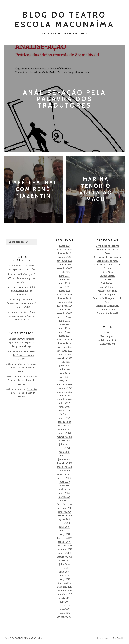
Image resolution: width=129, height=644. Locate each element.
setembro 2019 (64, 516)
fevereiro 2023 (64, 384)
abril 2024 (64, 332)
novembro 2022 (64, 392)
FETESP (107, 280)
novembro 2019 (64, 508)
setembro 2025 (64, 268)
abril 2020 (64, 493)
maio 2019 (64, 527)
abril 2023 (64, 377)
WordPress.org (107, 344)
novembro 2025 (64, 261)
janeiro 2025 (64, 298)
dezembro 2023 (64, 347)
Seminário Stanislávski (107, 306)
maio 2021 (64, 452)
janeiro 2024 (64, 343)
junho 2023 (64, 370)
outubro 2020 (64, 471)
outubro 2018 (64, 553)
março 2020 (64, 497)
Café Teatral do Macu (107, 261)
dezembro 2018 (64, 546)
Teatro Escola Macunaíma (28, 146)
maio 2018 (64, 572)
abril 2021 (64, 456)
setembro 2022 (64, 399)
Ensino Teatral (107, 276)
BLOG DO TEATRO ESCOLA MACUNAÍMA (26, 638)
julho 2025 (64, 276)
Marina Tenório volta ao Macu (96, 189)
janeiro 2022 (64, 422)
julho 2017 (64, 602)
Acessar (107, 333)
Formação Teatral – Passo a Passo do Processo (22, 368)
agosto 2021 (64, 441)
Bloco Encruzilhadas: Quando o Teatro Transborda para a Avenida (21, 278)
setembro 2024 (64, 313)
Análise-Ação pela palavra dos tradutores (65, 99)
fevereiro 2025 (64, 295)
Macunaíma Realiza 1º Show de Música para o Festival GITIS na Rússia (21, 316)
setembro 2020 (64, 474)
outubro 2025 (64, 265)
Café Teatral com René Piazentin (33, 189)
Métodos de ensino (107, 291)
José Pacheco (107, 283)
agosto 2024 (64, 317)
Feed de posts (107, 336)
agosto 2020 (64, 478)
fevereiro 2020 (64, 501)
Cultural (107, 268)
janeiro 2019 (64, 542)
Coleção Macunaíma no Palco (107, 265)
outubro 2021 (64, 433)
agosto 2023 (64, 362)
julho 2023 (64, 366)
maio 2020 (64, 489)
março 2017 (64, 613)
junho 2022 (64, 407)
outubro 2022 (64, 396)
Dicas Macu (107, 272)
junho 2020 (64, 486)
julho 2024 (64, 321)
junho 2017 (64, 606)
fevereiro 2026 (64, 250)
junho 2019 (64, 523)
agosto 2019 (64, 519)
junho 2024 (64, 325)
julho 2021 (64, 444)
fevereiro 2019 (64, 538)
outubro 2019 (64, 512)
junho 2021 (64, 448)
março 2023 (64, 381)
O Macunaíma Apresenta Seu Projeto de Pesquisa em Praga (21, 343)
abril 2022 (64, 414)
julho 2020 (64, 482)
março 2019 (64, 534)
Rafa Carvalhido (119, 638)
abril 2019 (64, 531)
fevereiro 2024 (64, 340)
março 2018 (64, 579)
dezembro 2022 (64, 388)
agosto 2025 (64, 272)
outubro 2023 (64, 355)
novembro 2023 (64, 351)
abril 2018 (64, 576)
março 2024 (64, 336)
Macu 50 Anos (107, 287)
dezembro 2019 (64, 504)
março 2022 (64, 418)
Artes (107, 253)
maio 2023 (64, 373)
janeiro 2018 (64, 583)
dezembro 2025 (64, 257)
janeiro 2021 (64, 459)
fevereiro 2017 (64, 617)
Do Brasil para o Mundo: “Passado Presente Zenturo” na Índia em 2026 (21, 303)
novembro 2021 (64, 429)
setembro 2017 (64, 594)
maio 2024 (64, 328)
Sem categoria (107, 295)
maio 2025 (64, 283)
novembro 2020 (64, 467)
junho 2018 (64, 568)
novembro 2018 (64, 549)
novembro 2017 (64, 591)
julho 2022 (64, 403)
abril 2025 (64, 287)
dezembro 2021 (64, 426)
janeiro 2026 (64, 253)
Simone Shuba (107, 310)
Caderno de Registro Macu (107, 257)
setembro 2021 (64, 437)
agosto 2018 (64, 561)
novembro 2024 (64, 306)
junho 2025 (64, 280)
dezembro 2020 (64, 463)
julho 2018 (64, 564)
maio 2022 (64, 411)
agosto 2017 (64, 598)
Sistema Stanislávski (107, 313)
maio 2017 (64, 609)
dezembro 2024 (64, 302)
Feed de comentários (107, 340)
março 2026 (64, 246)
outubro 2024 (64, 310)
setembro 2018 (64, 557)
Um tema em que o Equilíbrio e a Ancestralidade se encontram (21, 291)
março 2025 (64, 291)
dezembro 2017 (64, 587)
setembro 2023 (64, 358)
